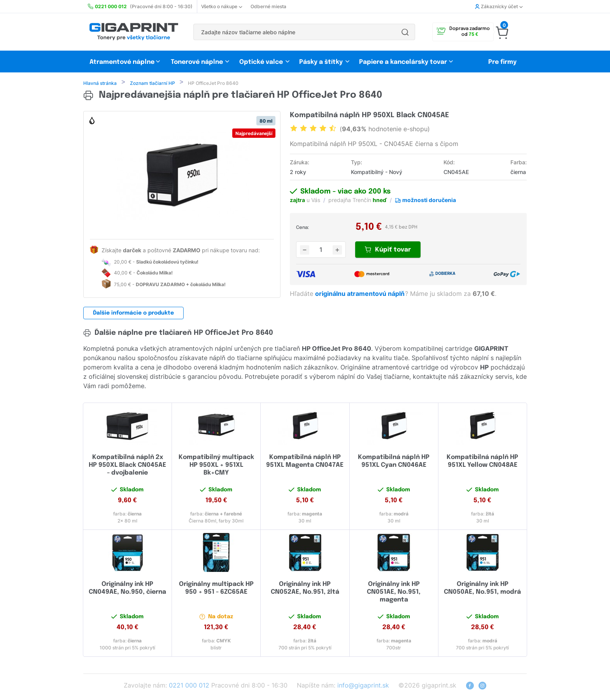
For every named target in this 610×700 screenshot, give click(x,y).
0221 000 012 (189, 686)
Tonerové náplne (197, 62)
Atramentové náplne (122, 62)
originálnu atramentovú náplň (361, 294)
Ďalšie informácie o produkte (133, 314)
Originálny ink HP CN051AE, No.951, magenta (394, 593)
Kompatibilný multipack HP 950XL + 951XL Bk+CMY (216, 466)
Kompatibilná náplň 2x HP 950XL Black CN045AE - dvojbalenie (127, 466)
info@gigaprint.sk (363, 686)
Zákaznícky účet (499, 6)
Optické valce (261, 62)
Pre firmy (502, 62)
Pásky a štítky (321, 62)
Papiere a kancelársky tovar (404, 62)
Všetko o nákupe (222, 6)
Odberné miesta (268, 6)
